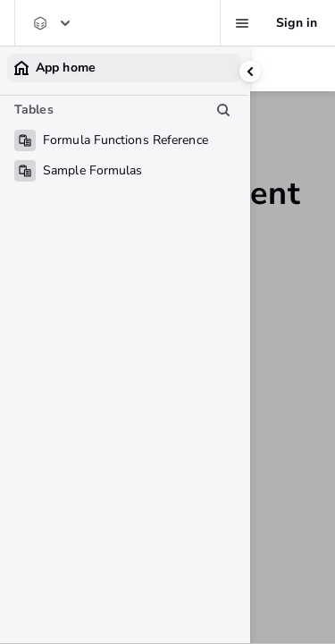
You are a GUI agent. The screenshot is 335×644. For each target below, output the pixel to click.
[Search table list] (223, 110)
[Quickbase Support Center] (51, 23)
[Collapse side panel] (250, 72)
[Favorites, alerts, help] (242, 23)
